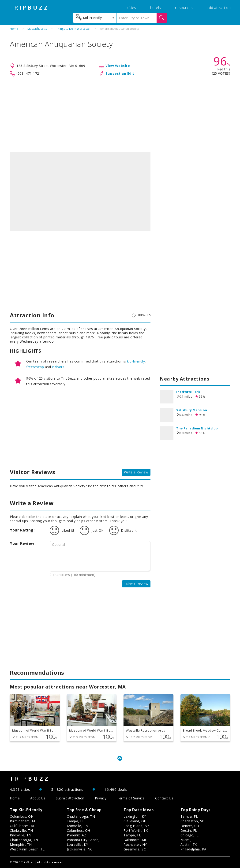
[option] (80, 191)
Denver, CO (190, 826)
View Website (118, 66)
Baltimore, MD (136, 840)
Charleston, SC (192, 821)
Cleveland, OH (135, 821)
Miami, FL (189, 840)
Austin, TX (189, 844)
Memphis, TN (21, 844)
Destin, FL (189, 830)
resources (184, 7)
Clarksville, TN (21, 830)
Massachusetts (37, 29)
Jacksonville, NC (80, 849)
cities (132, 7)
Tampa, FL (76, 821)
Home (14, 29)
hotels (156, 7)
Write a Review (136, 472)
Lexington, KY (135, 816)
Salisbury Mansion (192, 410)
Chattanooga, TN (24, 840)
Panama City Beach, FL (86, 840)
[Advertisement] (120, 114)
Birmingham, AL (23, 821)
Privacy (101, 798)
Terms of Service (131, 798)
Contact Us (164, 798)
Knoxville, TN (21, 835)
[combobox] (95, 18)
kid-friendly (136, 361)
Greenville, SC (135, 849)
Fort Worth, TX (136, 830)
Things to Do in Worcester (73, 29)
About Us (38, 798)
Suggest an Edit (120, 73)
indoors (58, 367)
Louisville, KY (77, 844)
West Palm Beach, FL (27, 849)
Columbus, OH (22, 816)
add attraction (219, 7)
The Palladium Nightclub (197, 428)
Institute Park (188, 392)
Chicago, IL (190, 835)
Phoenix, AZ (77, 835)
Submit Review (136, 584)
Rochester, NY (135, 844)
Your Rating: (22, 530)
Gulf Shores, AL (22, 826)
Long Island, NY (136, 826)
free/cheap (35, 367)
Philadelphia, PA (193, 849)
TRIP (29, 7)
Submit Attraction (70, 798)
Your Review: (23, 543)
